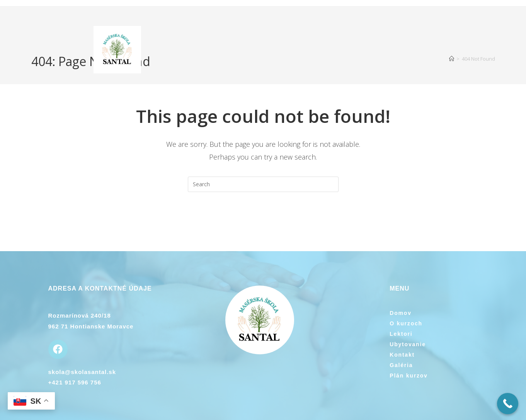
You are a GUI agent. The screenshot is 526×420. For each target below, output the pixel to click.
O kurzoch (406, 323)
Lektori (401, 334)
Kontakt (402, 355)
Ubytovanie (408, 344)
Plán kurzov (409, 376)
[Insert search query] (263, 184)
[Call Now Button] (508, 404)
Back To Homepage (263, 223)
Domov (400, 313)
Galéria (401, 365)
